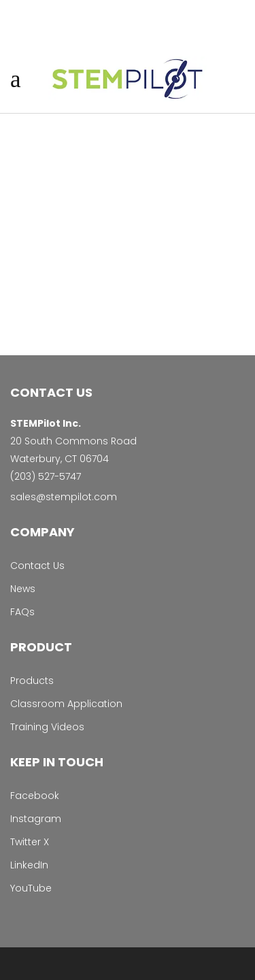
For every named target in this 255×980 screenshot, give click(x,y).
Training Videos (47, 727)
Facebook (35, 796)
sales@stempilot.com (64, 497)
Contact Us (37, 566)
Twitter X (30, 842)
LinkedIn (29, 865)
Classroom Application (66, 704)
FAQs (22, 612)
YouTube (31, 888)
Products (32, 681)
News (23, 589)
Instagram (36, 819)
